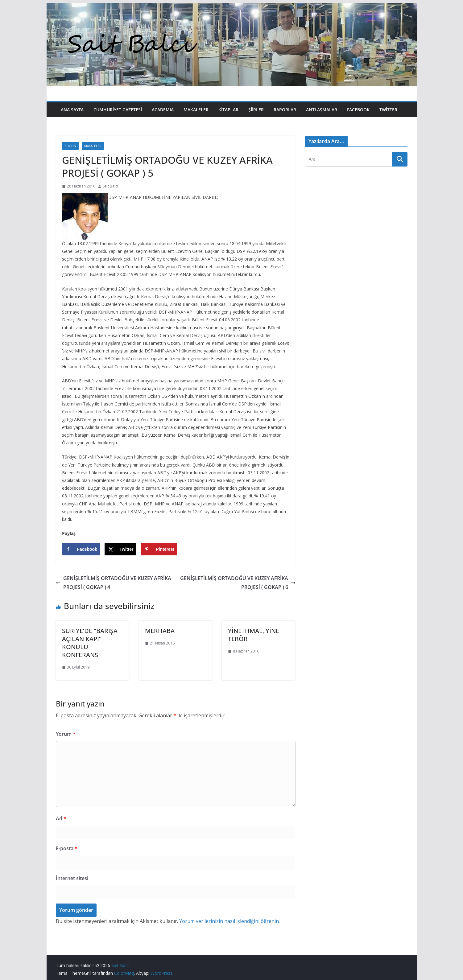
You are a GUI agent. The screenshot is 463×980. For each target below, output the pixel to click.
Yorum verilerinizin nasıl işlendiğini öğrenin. (229, 921)
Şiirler (256, 110)
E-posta (67, 848)
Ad (61, 818)
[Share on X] (120, 549)
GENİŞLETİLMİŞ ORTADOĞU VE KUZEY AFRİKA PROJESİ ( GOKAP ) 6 (238, 583)
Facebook (358, 110)
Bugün (70, 146)
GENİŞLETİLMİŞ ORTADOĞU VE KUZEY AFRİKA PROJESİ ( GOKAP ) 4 (114, 583)
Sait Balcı (110, 186)
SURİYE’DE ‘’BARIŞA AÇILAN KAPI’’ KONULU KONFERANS (90, 643)
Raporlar (285, 110)
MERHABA (160, 631)
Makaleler (196, 110)
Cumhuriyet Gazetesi (118, 110)
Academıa (163, 110)
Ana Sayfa (72, 110)
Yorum (66, 734)
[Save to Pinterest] (159, 549)
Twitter (388, 110)
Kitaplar (228, 110)
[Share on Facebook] (81, 549)
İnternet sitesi (72, 878)
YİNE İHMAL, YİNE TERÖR (254, 635)
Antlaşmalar (322, 110)
